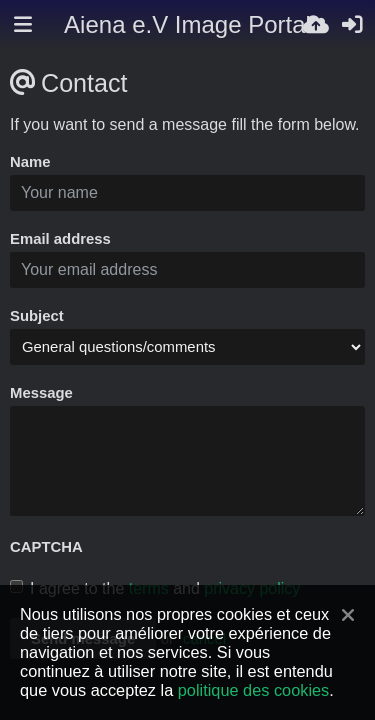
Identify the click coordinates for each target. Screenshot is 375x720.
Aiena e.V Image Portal (187, 24)
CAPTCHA (46, 547)
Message (41, 393)
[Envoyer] (316, 25)
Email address (60, 239)
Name (30, 162)
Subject (37, 316)
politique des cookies (253, 690)
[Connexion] (352, 25)
